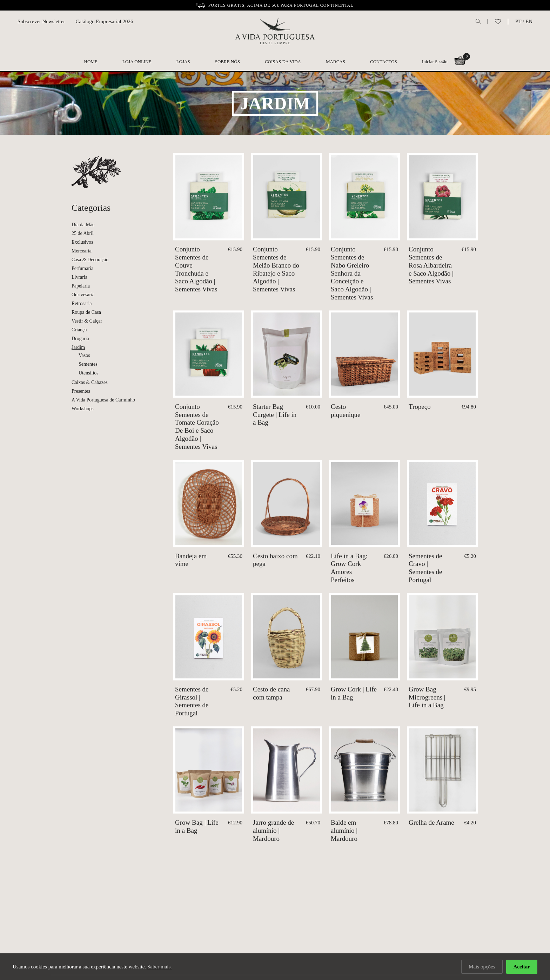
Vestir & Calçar (87, 321)
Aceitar (522, 967)
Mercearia (82, 251)
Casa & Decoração (90, 260)
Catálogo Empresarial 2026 (104, 21)
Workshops (83, 409)
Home (91, 62)
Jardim (78, 347)
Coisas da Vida (283, 62)
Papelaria (81, 286)
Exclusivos (82, 242)
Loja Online (137, 62)
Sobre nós (227, 62)
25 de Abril (83, 233)
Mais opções (482, 967)
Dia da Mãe (83, 225)
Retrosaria (82, 303)
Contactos (384, 62)
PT (518, 21)
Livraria (79, 277)
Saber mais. (160, 967)
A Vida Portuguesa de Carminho (103, 400)
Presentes (81, 391)
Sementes (88, 364)
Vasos (84, 355)
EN (529, 21)
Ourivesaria (83, 295)
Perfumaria (82, 268)
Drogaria (80, 339)
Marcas (336, 62)
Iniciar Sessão (435, 62)
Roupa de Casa (86, 312)
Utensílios (89, 373)
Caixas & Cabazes (90, 382)
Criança (79, 330)
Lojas (183, 62)
